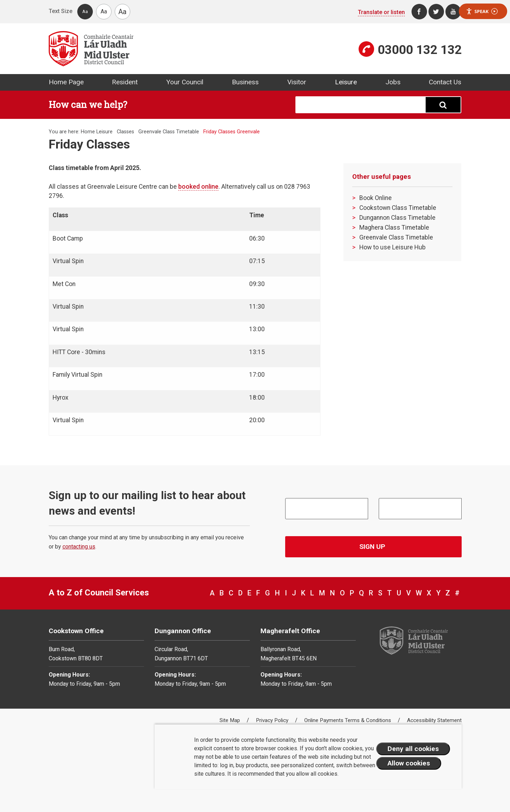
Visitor (297, 82)
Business (245, 82)
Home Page (66, 82)
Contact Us (445, 82)
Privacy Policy (273, 720)
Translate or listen (381, 12)
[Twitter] (436, 12)
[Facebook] (419, 12)
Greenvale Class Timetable (169, 132)
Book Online (376, 198)
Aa (85, 11)
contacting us (79, 547)
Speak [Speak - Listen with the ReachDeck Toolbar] (482, 11)
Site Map (230, 720)
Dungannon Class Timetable (397, 218)
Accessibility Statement (434, 720)
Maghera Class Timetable (394, 228)
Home (88, 132)
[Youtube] (453, 12)
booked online (198, 187)
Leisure (346, 82)
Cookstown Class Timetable (398, 208)
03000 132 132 (420, 50)
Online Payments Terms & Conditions (348, 720)
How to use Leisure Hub (392, 247)
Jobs (393, 82)
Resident (125, 82)
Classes (125, 132)
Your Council (185, 82)
